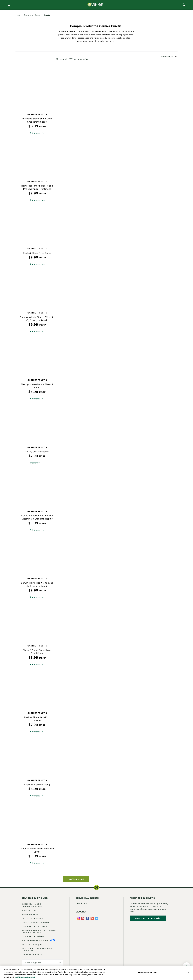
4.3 (43, 597)
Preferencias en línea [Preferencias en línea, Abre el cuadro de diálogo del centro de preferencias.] (148, 972)
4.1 (43, 463)
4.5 (43, 133)
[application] (42, 963)
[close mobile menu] (9, 5)
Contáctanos (82, 903)
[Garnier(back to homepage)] (95, 5)
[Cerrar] (189, 973)
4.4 (43, 200)
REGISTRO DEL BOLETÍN (148, 918)
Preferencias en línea (32, 907)
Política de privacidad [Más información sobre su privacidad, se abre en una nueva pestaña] (25, 977)
